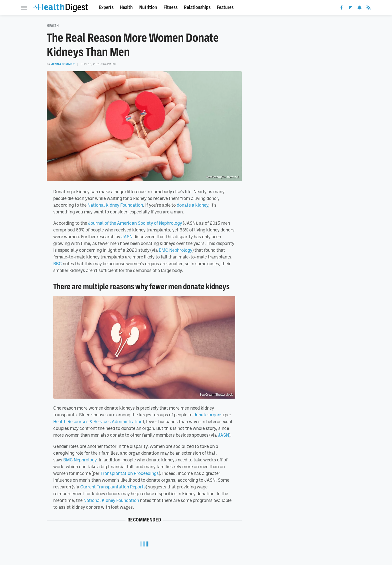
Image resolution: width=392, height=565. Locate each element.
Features (225, 7)
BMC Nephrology (175, 250)
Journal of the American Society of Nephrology (135, 223)
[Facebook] (341, 9)
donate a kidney (192, 205)
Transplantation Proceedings (130, 473)
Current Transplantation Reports (113, 487)
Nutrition (148, 7)
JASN (127, 236)
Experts (106, 7)
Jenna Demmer (63, 64)
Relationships (197, 7)
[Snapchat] (359, 9)
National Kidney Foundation (115, 205)
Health (126, 7)
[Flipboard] (350, 9)
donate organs (208, 415)
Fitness (170, 7)
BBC (57, 263)
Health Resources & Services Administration (98, 421)
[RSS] (368, 9)
